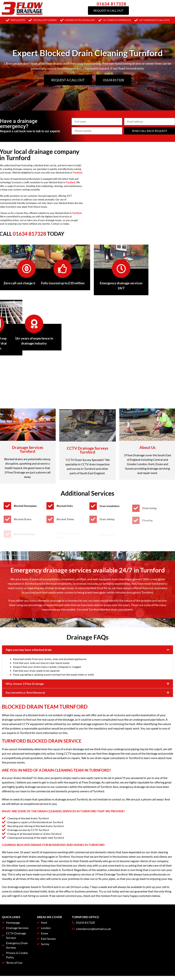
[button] (87, 696)
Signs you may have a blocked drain (29, 696)
